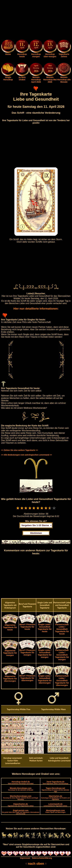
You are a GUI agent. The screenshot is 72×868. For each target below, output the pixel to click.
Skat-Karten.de (55, 798)
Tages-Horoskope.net (55, 790)
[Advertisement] (36, 20)
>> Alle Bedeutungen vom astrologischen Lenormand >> (27, 455)
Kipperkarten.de (21, 805)
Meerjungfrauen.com (55, 811)
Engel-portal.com (21, 812)
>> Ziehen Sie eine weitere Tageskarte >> (19, 450)
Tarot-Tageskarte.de (55, 782)
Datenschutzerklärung (42, 858)
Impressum (25, 858)
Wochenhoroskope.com (21, 798)
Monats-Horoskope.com (21, 789)
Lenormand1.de (55, 805)
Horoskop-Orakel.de (21, 782)
